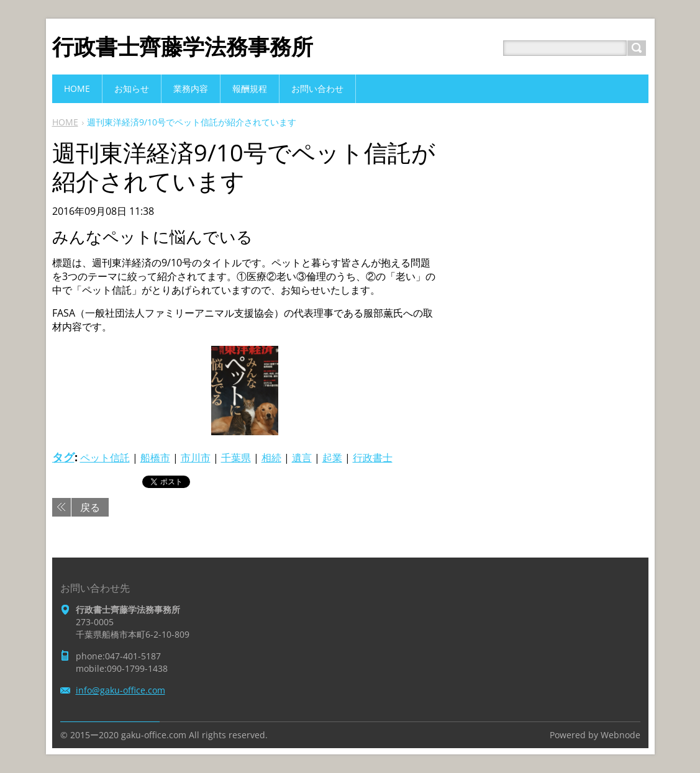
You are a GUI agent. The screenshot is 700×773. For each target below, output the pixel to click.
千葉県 (236, 458)
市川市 (196, 458)
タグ (63, 457)
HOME (65, 122)
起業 (332, 458)
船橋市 (155, 458)
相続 (271, 458)
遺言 (302, 458)
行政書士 (373, 458)
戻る (90, 507)
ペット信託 (105, 458)
